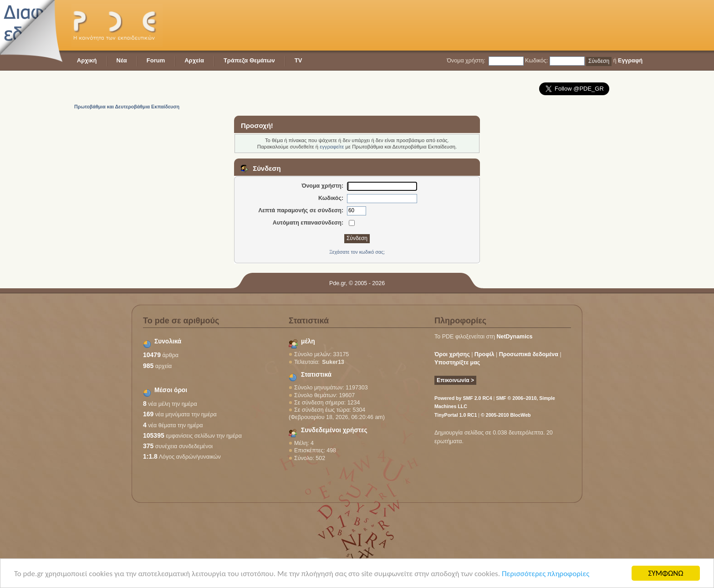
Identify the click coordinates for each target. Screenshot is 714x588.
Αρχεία (194, 60)
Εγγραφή (630, 61)
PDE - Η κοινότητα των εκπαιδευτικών (117, 25)
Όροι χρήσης (452, 354)
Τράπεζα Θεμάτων (249, 60)
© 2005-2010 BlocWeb (506, 415)
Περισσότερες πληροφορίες (546, 574)
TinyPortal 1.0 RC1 (456, 415)
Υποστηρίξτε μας (457, 363)
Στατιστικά (316, 375)
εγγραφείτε (332, 147)
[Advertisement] (477, 25)
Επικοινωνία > (455, 380)
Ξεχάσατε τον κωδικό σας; (357, 252)
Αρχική (87, 60)
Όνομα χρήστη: (466, 61)
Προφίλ (484, 354)
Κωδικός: (536, 61)
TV (298, 60)
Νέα (122, 60)
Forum (156, 60)
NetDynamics (515, 337)
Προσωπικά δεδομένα (529, 354)
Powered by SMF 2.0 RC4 (463, 398)
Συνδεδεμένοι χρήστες (334, 430)
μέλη (308, 341)
